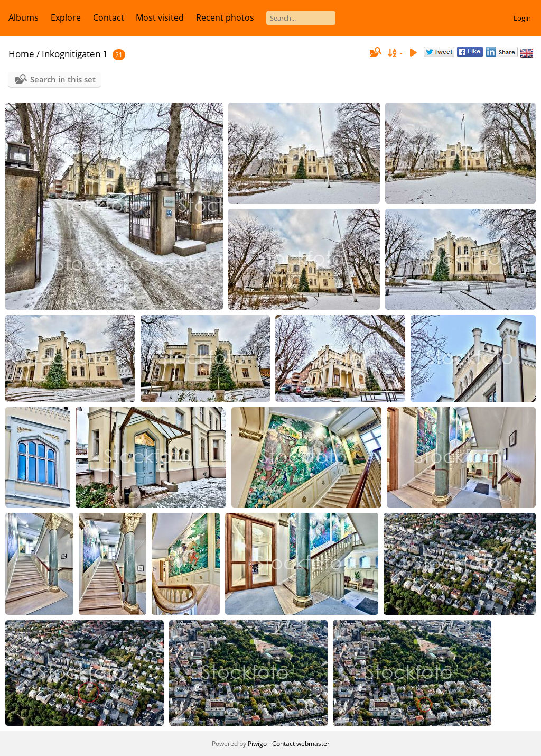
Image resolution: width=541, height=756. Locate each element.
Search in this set (63, 79)
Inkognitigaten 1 (75, 54)
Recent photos (225, 17)
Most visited (160, 17)
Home (21, 54)
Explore (66, 17)
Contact (109, 17)
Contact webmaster (301, 744)
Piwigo (257, 744)
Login (522, 18)
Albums (24, 17)
